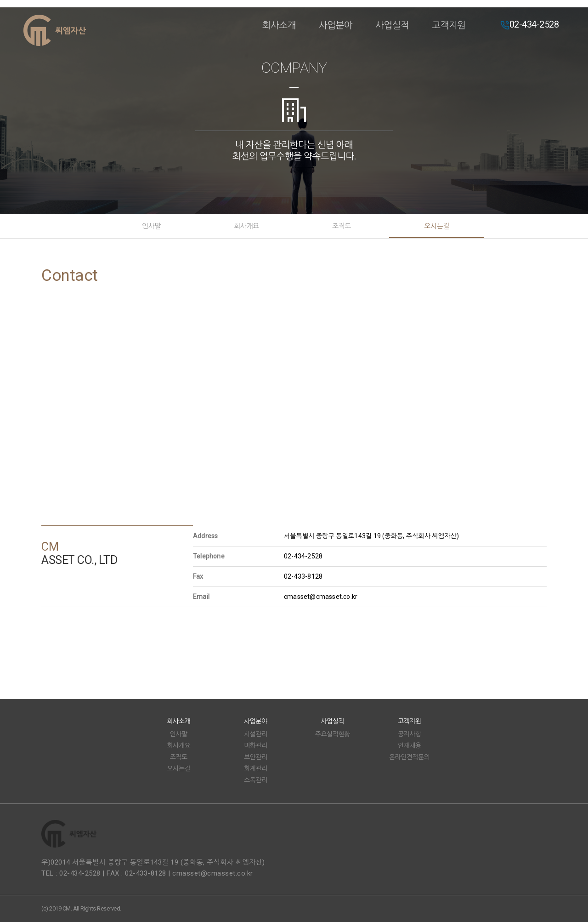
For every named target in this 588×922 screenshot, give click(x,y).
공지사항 (410, 734)
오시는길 (436, 226)
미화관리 (256, 746)
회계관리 (256, 768)
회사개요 (246, 226)
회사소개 (279, 25)
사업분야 (336, 25)
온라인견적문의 (410, 757)
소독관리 (256, 780)
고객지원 (449, 25)
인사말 (151, 226)
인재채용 (410, 746)
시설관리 (256, 734)
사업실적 (392, 25)
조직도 (342, 226)
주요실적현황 (333, 734)
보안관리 (256, 757)
